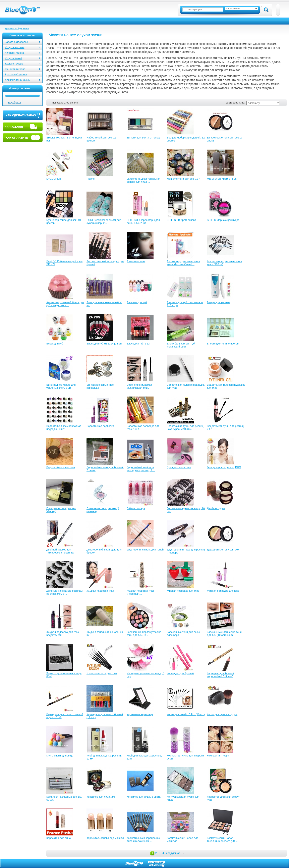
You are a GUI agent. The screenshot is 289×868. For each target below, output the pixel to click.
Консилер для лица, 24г (101, 797)
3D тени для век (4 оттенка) (143, 138)
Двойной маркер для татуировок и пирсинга (60, 551)
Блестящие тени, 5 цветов (223, 344)
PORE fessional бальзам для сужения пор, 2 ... (104, 221)
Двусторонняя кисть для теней (145, 550)
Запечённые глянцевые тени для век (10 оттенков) (224, 633)
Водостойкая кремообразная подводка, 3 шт (64, 427)
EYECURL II (54, 179)
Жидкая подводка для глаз (183, 591)
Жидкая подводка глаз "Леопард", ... (140, 592)
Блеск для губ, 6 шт (138, 344)
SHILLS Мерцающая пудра (223, 220)
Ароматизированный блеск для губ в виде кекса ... (65, 304)
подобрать (15, 102)
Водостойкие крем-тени (61, 467)
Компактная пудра (218, 756)
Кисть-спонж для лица (60, 756)
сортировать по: (235, 103)
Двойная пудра (216, 508)
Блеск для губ (55, 344)
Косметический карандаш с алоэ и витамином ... (143, 839)
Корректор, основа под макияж (105, 838)
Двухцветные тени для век (223, 550)
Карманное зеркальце (140, 714)
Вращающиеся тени (179, 467)
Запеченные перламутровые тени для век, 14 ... (144, 633)
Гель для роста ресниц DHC (224, 467)
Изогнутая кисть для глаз (102, 673)
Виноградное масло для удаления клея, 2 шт (61, 386)
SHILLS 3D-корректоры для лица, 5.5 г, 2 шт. (143, 221)
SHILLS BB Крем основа (181, 220)
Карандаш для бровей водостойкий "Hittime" (220, 675)
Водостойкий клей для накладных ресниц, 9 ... (141, 469)
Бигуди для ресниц (218, 302)
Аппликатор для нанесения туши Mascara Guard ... (183, 263)
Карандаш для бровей (180, 673)
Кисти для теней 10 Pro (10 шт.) (186, 714)
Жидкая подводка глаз (100, 591)
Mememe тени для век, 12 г (183, 179)
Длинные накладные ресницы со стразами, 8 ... (64, 592)
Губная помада (136, 508)
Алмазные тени (136, 261)
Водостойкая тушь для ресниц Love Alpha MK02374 (185, 427)
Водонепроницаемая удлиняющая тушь (139, 386)
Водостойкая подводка (100, 426)
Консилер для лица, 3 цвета (144, 797)
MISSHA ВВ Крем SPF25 (222, 179)
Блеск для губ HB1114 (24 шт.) (105, 344)
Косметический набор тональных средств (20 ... (222, 839)
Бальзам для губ (137, 302)
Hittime (91, 179)
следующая (173, 853)
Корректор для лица (59, 838)
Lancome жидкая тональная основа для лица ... (143, 180)
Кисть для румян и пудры (222, 714)
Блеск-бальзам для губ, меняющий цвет (181, 345)
